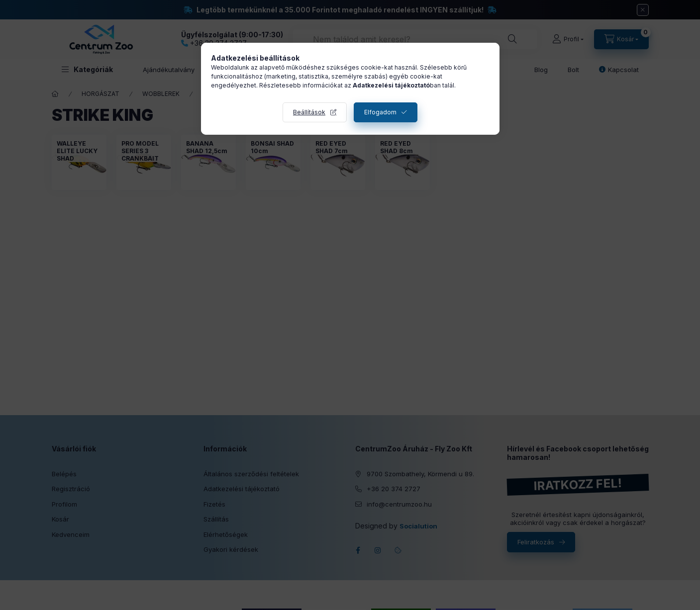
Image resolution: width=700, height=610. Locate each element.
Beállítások (309, 112)
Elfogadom (380, 112)
